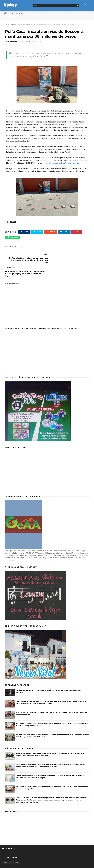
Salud (16, 849)
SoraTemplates (15, 865)
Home (7, 25)
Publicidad (7, 849)
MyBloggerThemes (39, 865)
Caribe (13, 25)
